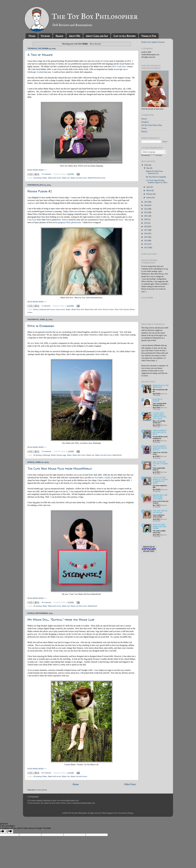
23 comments (46, 451)
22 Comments (157, 491)
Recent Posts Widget (146, 540)
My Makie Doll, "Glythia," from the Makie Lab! (61, 620)
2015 (146, 237)
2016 (146, 233)
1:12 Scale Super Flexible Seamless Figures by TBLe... (157, 181)
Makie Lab (66, 178)
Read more (164, 394)
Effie (48, 220)
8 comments (46, 306)
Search (59, 36)
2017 (146, 230)
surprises (31, 203)
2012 (146, 247)
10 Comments (157, 458)
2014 (146, 240)
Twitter (144, 128)
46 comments (46, 602)
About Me (74, 36)
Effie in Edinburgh (41, 326)
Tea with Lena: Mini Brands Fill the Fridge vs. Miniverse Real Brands (160, 480)
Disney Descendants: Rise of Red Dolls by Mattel (160, 432)
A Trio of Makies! (40, 55)
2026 (146, 165)
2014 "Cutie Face (119, 67)
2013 (146, 244)
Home (32, 36)
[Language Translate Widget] (154, 152)
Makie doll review (55, 178)
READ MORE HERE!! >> (37, 170)
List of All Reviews (124, 36)
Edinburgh (46, 455)
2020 (146, 219)
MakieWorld (117, 455)
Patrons (45, 36)
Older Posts (130, 784)
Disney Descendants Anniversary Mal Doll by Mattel (160, 448)
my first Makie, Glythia (101, 478)
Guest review (60, 309)
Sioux (121, 220)
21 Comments (157, 395)
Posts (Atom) (42, 790)
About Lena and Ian (97, 36)
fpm (116, 813)
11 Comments (156, 409)
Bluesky (144, 132)
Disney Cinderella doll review (44, 309)
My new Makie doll (35, 343)
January (149, 197)
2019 (146, 223)
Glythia (106, 61)
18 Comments (157, 474)
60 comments (46, 773)
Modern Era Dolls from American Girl (154, 172)
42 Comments (157, 521)
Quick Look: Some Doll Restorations (160, 512)
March (149, 190)
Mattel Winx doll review (93, 309)
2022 (146, 212)
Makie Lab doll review (79, 178)
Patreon (144, 119)
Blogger (130, 813)
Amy (83, 298)
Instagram (145, 122)
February (150, 194)
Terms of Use (149, 36)
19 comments (46, 174)
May (148, 168)
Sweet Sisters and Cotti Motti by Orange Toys (160, 464)
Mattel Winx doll (78, 309)
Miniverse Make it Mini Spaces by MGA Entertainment (160, 497)
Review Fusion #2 (40, 191)
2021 (146, 216)
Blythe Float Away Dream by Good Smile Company (160, 526)
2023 (146, 209)
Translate (156, 155)
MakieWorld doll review (97, 178)
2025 (146, 202)
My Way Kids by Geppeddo (156, 177)
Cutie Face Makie (35, 220)
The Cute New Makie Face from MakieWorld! (60, 469)
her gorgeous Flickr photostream (68, 222)
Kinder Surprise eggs (59, 455)
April (148, 187)
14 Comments (157, 427)
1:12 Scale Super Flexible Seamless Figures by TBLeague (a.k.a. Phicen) (159, 416)
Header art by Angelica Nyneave (153, 42)
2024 (146, 205)
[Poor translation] (9, 831)
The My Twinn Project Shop (152, 125)
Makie (45, 178)
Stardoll (74, 634)
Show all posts (95, 44)
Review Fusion (109, 309)
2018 (146, 226)
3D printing (37, 178)
